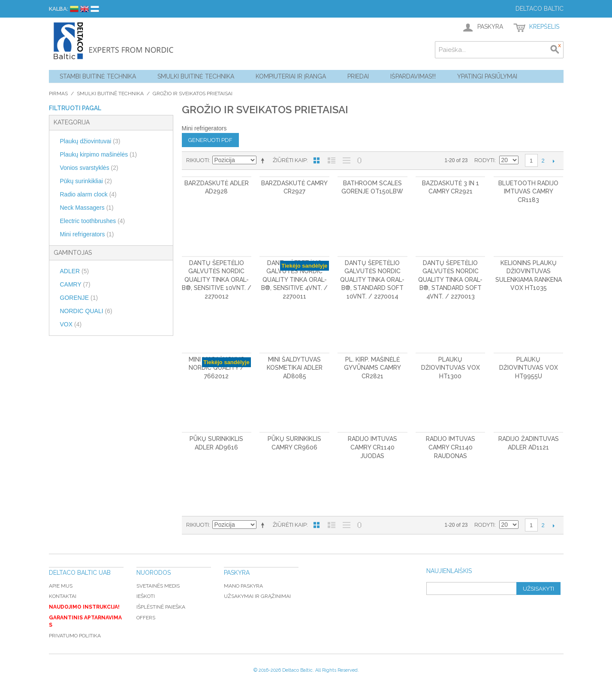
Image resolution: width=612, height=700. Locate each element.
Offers (146, 618)
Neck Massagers (87, 208)
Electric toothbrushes (93, 221)
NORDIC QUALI (86, 311)
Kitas (554, 161)
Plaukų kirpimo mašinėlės (99, 154)
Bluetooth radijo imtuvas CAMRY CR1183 (528, 192)
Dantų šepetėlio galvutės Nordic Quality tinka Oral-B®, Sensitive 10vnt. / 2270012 (217, 280)
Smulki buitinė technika (196, 76)
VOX (71, 324)
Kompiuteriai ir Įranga (291, 76)
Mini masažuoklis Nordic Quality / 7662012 (217, 368)
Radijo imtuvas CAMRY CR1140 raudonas (451, 447)
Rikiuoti (197, 160)
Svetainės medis (158, 586)
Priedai (358, 76)
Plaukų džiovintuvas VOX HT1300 (451, 368)
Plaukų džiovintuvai (90, 141)
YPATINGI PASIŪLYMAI (487, 76)
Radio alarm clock (88, 194)
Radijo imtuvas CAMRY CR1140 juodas (372, 447)
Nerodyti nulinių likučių (359, 160)
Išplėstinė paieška (161, 607)
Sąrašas (332, 160)
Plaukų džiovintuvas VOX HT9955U (529, 368)
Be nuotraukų (347, 160)
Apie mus (61, 586)
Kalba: (59, 9)
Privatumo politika (75, 636)
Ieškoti (146, 596)
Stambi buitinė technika (98, 76)
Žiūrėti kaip (290, 160)
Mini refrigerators (87, 234)
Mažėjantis (264, 160)
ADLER (75, 271)
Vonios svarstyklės (89, 168)
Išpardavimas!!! (413, 76)
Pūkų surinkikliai (86, 181)
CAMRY (75, 284)
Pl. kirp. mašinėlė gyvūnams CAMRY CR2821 (372, 368)
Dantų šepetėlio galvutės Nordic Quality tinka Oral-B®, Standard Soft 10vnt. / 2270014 (372, 280)
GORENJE (79, 298)
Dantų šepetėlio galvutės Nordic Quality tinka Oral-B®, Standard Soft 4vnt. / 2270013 (450, 280)
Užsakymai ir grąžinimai (257, 596)
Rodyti (484, 160)
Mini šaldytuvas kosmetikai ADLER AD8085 (295, 368)
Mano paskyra (243, 586)
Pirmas (58, 94)
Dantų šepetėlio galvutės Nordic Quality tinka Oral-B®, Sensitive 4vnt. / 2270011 (294, 280)
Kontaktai (63, 596)
